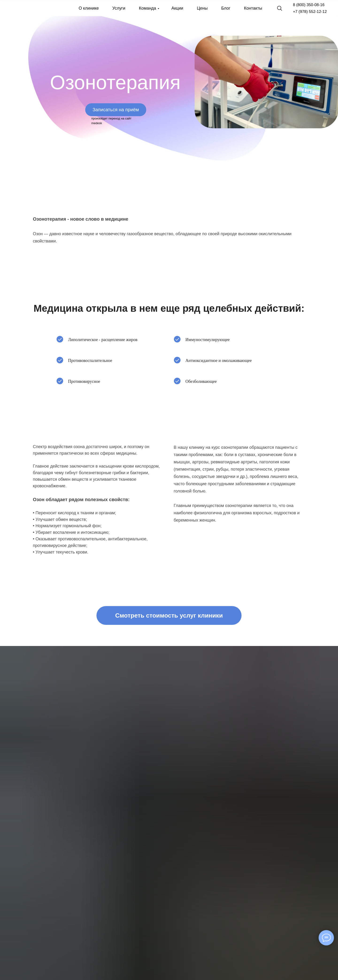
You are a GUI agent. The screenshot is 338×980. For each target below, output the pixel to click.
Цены (202, 8)
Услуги (119, 8)
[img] (23, 8)
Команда (148, 8)
